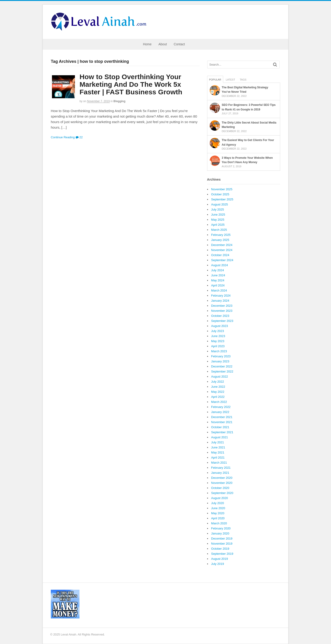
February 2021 (221, 468)
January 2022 (220, 412)
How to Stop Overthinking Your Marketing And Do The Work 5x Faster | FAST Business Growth (131, 84)
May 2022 (218, 392)
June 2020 (218, 508)
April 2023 (218, 346)
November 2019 (222, 544)
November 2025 (222, 189)
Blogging (120, 101)
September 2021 (222, 432)
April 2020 (218, 518)
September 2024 (222, 260)
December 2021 (222, 417)
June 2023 (218, 336)
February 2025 (221, 235)
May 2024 (218, 280)
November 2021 (222, 422)
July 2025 (218, 209)
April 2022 (218, 397)
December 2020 (222, 478)
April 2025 (218, 225)
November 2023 (222, 311)
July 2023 (218, 331)
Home (147, 44)
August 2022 (220, 377)
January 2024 (220, 301)
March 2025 (219, 230)
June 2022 (218, 387)
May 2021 (218, 452)
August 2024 (220, 265)
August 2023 (220, 326)
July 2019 (218, 564)
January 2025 (220, 240)
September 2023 (222, 321)
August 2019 (220, 559)
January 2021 (220, 473)
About (163, 44)
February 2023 (221, 356)
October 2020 (220, 488)
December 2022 (222, 366)
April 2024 (218, 285)
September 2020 (222, 493)
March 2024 (219, 290)
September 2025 (222, 199)
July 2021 (218, 442)
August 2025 (220, 204)
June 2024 (218, 275)
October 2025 (220, 194)
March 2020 (219, 523)
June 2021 (218, 447)
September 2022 (222, 371)
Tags (243, 80)
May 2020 (218, 513)
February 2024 (221, 296)
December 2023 (222, 306)
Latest (230, 80)
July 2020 (218, 503)
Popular (215, 80)
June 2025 (218, 215)
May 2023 (218, 341)
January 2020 (220, 533)
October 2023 (220, 316)
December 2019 (222, 539)
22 (79, 137)
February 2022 (221, 407)
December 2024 (222, 245)
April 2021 (218, 458)
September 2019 (222, 554)
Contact (179, 44)
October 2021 (220, 427)
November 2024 (222, 250)
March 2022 (219, 402)
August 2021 (220, 437)
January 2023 (220, 361)
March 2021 (219, 463)
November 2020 (222, 483)
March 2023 (219, 351)
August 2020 (220, 498)
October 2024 (220, 255)
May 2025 (218, 220)
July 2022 (218, 382)
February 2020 (221, 528)
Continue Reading (63, 137)
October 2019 (220, 549)
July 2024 (218, 270)
